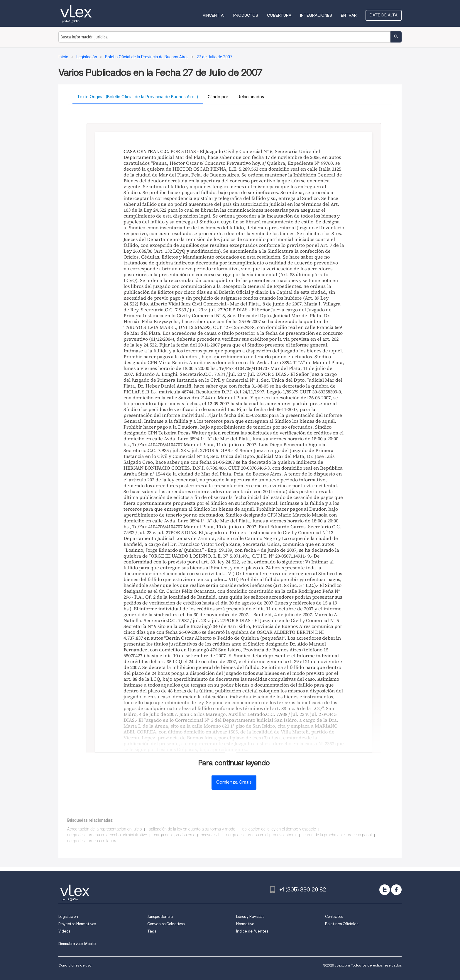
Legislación (68, 917)
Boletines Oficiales (342, 924)
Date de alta (384, 15)
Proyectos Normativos (77, 924)
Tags (152, 931)
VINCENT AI (214, 15)
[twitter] (385, 890)
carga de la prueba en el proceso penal (338, 835)
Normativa (245, 924)
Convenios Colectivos (166, 924)
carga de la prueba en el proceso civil (187, 835)
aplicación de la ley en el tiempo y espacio (279, 829)
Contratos (334, 917)
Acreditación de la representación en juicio (104, 829)
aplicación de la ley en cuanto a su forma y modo (192, 829)
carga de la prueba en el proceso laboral (261, 835)
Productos (246, 15)
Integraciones (316, 15)
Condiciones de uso (75, 965)
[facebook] (396, 890)
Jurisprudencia (160, 917)
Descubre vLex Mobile (77, 944)
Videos (64, 931)
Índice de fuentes (252, 931)
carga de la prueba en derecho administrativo (107, 835)
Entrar (349, 15)
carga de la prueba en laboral (93, 841)
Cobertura (279, 15)
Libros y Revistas (250, 917)
